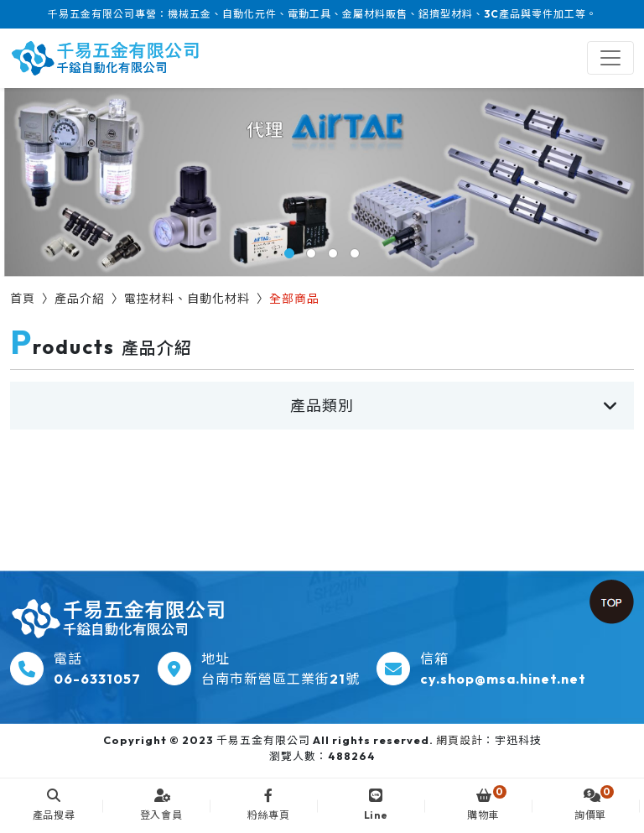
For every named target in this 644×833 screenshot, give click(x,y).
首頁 (23, 299)
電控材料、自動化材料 (187, 299)
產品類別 (322, 406)
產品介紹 (80, 299)
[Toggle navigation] (610, 58)
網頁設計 (460, 740)
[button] (289, 253)
